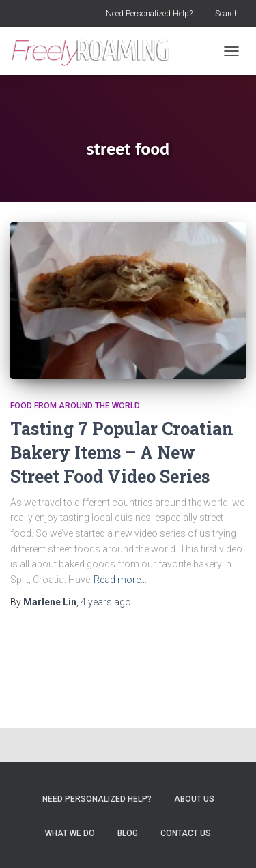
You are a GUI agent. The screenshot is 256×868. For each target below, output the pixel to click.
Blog (128, 833)
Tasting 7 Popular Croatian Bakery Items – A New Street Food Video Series (122, 452)
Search (227, 14)
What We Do (70, 833)
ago (106, 602)
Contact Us (186, 833)
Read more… (120, 580)
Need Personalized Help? (149, 14)
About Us (194, 799)
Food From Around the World (75, 406)
